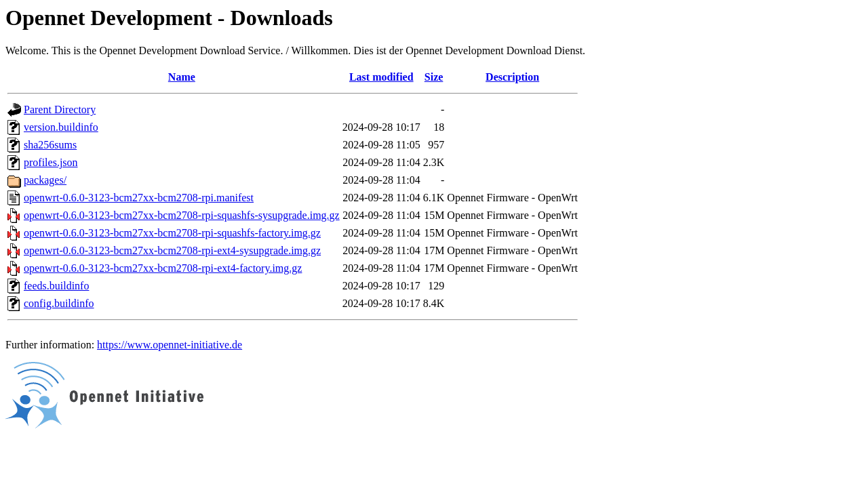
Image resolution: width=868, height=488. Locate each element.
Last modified (381, 77)
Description (512, 77)
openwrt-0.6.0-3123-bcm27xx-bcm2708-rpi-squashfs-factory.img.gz (172, 233)
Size (434, 77)
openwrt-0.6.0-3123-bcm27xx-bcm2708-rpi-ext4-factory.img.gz (163, 268)
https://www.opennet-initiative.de (170, 345)
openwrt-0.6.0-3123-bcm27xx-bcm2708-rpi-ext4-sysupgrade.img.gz (172, 250)
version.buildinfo (61, 127)
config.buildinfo (59, 303)
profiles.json (51, 162)
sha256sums (50, 145)
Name (182, 77)
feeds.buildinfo (56, 286)
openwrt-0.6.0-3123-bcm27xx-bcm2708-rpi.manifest (139, 198)
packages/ (45, 180)
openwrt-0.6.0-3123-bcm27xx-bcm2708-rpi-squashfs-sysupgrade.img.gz (182, 215)
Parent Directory (60, 109)
